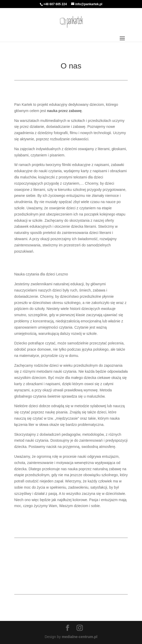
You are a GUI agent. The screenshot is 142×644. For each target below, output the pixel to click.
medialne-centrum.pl (80, 637)
